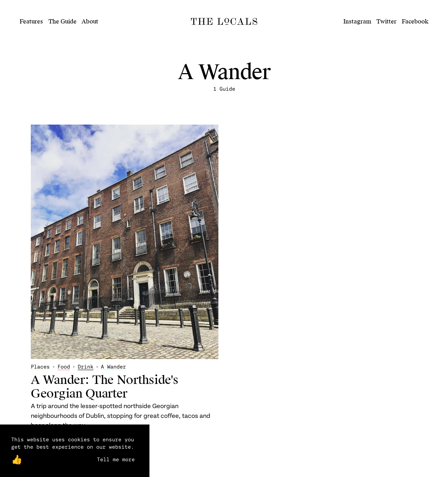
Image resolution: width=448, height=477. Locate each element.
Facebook (415, 22)
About (90, 22)
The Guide (62, 22)
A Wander (113, 366)
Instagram (357, 22)
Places (40, 366)
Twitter (386, 22)
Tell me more (116, 459)
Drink (86, 366)
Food (64, 366)
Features (31, 22)
